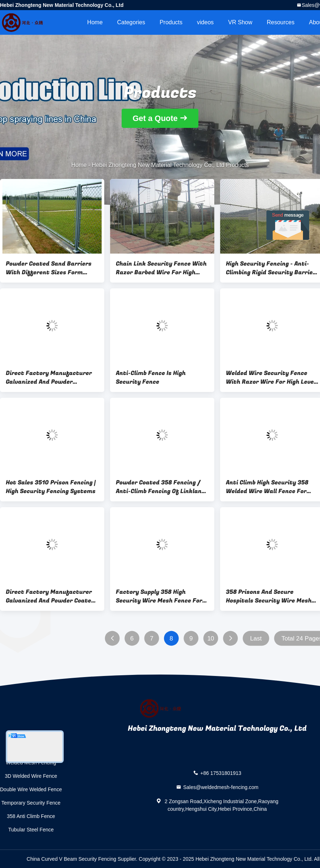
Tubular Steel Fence (31, 830)
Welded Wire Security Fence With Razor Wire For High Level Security (271, 377)
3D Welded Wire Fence (31, 776)
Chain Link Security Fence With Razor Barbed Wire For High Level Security (161, 268)
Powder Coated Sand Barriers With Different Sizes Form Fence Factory (49, 268)
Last (256, 639)
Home (95, 22)
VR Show (240, 22)
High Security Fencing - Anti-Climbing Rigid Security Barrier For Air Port (271, 268)
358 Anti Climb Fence (31, 816)
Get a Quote (155, 118)
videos (205, 22)
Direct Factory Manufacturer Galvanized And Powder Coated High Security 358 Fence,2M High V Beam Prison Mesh (50, 596)
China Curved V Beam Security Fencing (71, 859)
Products (171, 22)
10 (211, 639)
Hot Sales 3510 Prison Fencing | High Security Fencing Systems (51, 487)
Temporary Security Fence (31, 803)
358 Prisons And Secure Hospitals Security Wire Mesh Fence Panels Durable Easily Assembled (269, 596)
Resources (281, 22)
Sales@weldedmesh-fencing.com (221, 787)
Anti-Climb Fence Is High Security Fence (151, 377)
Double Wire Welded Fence (31, 789)
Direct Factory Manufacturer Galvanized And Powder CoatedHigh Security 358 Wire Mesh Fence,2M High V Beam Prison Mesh (49, 377)
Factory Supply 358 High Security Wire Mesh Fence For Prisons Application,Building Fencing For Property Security (159, 596)
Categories (131, 22)
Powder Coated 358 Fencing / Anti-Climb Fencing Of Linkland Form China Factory (161, 487)
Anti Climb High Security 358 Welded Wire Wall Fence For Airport (267, 487)
